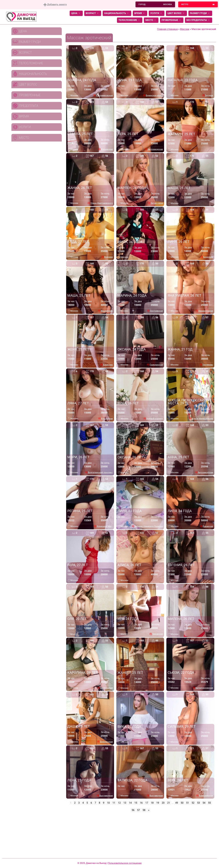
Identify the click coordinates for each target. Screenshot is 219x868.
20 (163, 803)
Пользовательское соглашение (125, 863)
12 (119, 803)
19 (158, 803)
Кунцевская (107, 149)
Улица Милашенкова (203, 419)
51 (188, 803)
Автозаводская (155, 149)
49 (177, 803)
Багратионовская (204, 688)
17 (147, 803)
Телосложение (130, 20)
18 (152, 803)
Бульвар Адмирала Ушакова (149, 526)
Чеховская (158, 634)
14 (130, 803)
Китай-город (157, 203)
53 (198, 803)
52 (193, 803)
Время (140, 13)
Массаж (185, 29)
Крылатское (107, 311)
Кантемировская (104, 95)
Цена (76, 13)
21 (169, 803)
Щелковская (107, 688)
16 (141, 803)
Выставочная (106, 796)
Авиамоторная (206, 311)
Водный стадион (155, 419)
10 (108, 803)
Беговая (209, 95)
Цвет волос (176, 13)
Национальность (117, 13)
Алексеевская (206, 796)
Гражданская (156, 365)
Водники (108, 257)
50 (182, 803)
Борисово (208, 257)
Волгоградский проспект (100, 472)
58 (144, 810)
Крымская (208, 526)
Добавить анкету (55, 5)
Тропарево (208, 365)
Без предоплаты (199, 20)
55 (209, 803)
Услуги (157, 13)
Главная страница (167, 29)
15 (136, 803)
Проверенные (172, 20)
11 (114, 803)
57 (139, 810)
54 (204, 803)
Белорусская (106, 742)
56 (133, 810)
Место (151, 20)
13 (125, 803)
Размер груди (200, 13)
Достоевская (156, 311)
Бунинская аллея (154, 95)
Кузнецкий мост (105, 526)
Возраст (93, 13)
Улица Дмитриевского (102, 203)
